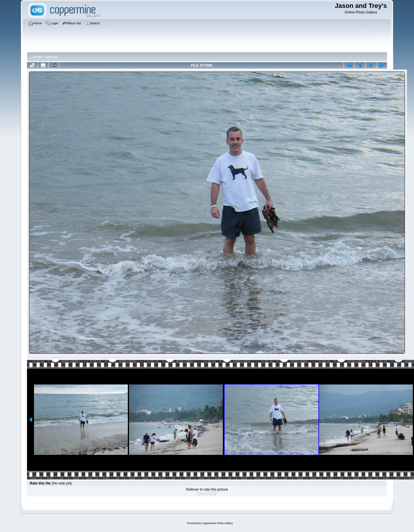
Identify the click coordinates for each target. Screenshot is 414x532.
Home (38, 57)
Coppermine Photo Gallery (217, 523)
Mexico (52, 57)
